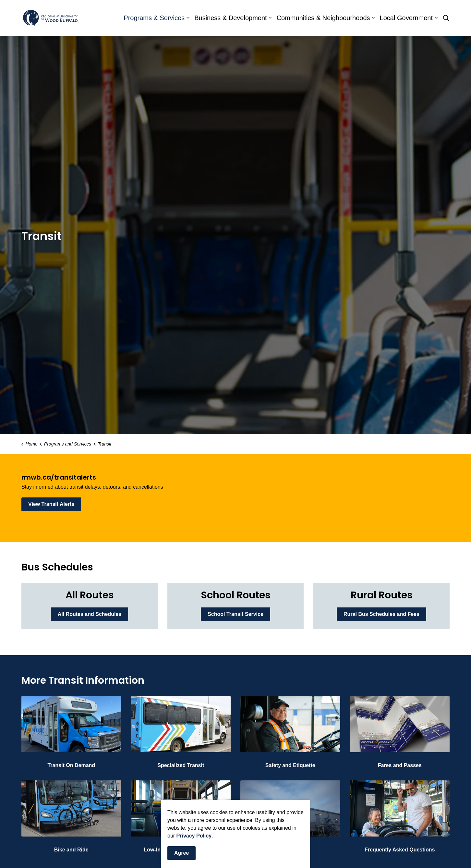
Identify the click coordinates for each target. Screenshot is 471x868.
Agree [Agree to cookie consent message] (181, 853)
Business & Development (230, 18)
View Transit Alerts (51, 504)
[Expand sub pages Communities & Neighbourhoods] (373, 18)
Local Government (406, 18)
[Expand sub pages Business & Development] (270, 18)
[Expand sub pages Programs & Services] (188, 18)
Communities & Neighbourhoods (323, 18)
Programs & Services (154, 18)
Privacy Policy (194, 836)
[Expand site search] (446, 18)
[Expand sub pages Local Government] (436, 18)
